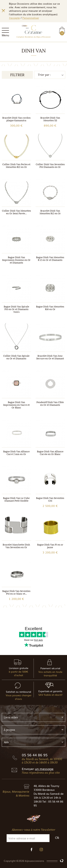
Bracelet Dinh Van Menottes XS (50, 119)
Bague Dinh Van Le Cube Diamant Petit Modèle (16, 499)
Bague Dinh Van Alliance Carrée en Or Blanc (50, 453)
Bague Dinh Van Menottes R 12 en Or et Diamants (50, 259)
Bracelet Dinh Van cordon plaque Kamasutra (16, 119)
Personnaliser (31, 18)
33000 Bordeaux (44, 790)
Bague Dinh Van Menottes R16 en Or (50, 308)
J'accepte (14, 18)
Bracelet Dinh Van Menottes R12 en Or (50, 212)
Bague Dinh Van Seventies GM (50, 499)
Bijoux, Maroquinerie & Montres (16, 793)
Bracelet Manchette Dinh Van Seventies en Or (16, 546)
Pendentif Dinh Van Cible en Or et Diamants (50, 404)
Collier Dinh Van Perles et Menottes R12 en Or (16, 166)
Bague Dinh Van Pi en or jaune (50, 546)
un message (44, 769)
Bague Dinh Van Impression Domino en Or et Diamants (16, 260)
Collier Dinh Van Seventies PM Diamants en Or (50, 166)
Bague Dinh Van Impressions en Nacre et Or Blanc (16, 405)
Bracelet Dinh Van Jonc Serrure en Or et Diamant (50, 357)
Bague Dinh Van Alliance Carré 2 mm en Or (16, 453)
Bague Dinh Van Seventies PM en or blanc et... (16, 592)
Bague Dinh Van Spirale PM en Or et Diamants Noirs (16, 309)
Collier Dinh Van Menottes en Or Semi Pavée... (16, 212)
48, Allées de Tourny (46, 786)
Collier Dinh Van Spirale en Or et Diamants (16, 357)
